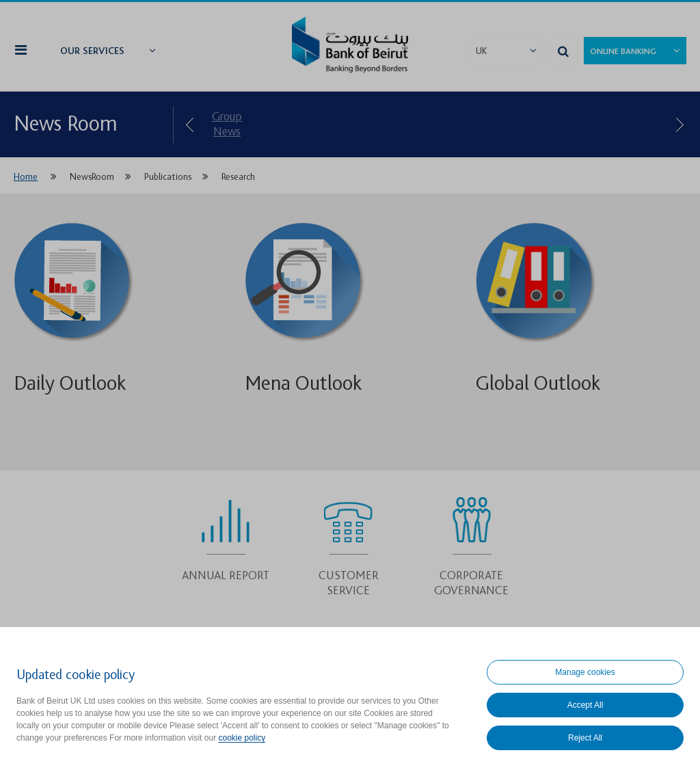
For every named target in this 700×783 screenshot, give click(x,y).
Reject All (585, 738)
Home (26, 177)
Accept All (585, 705)
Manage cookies (585, 672)
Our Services (92, 51)
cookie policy (242, 738)
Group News (227, 124)
